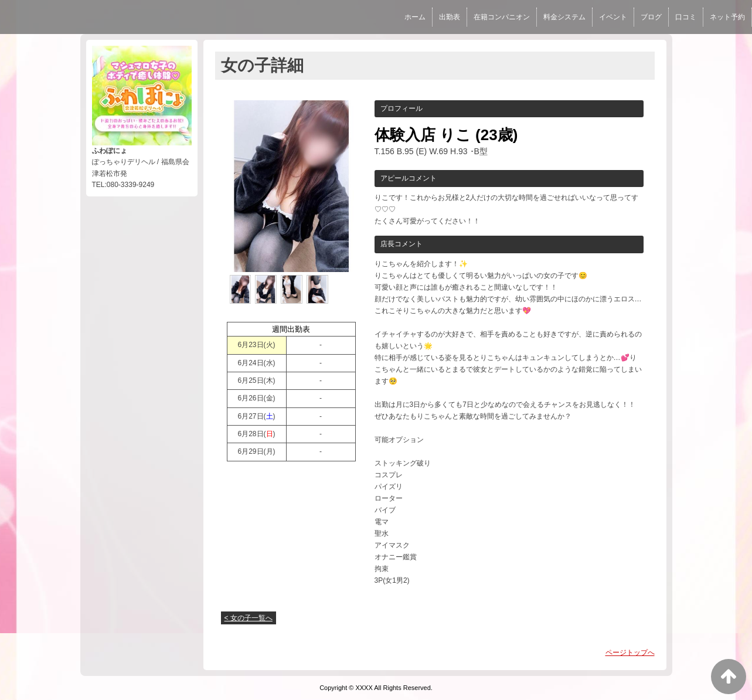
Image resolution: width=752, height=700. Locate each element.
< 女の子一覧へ (249, 618)
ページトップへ (630, 653)
